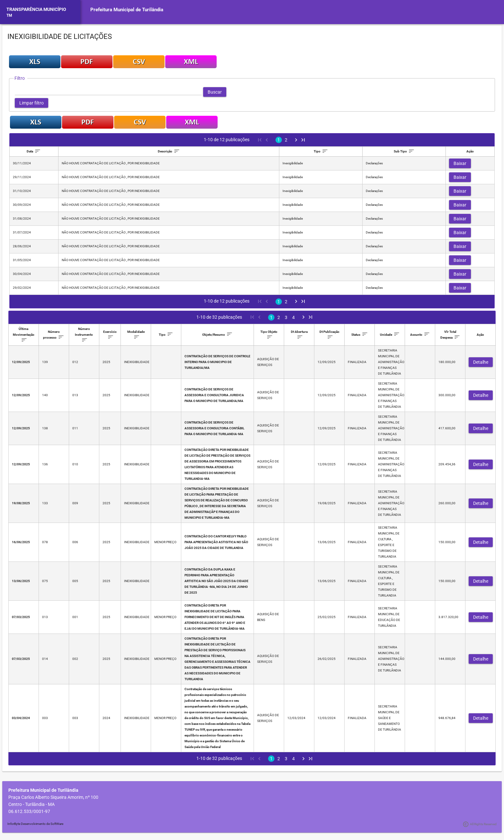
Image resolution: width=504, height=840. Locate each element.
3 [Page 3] (286, 317)
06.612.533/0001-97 (29, 811)
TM (9, 15)
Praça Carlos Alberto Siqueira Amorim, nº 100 (53, 797)
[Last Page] (303, 140)
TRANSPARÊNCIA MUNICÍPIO (36, 9)
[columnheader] (34, 152)
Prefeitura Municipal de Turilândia (127, 10)
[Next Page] (296, 140)
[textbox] (108, 92)
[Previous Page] (266, 140)
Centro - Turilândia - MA (32, 804)
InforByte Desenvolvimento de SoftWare (35, 824)
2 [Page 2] (286, 140)
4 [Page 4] (293, 317)
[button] (215, 92)
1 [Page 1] (279, 140)
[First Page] (259, 140)
